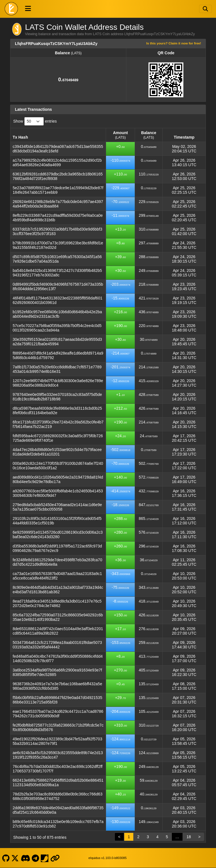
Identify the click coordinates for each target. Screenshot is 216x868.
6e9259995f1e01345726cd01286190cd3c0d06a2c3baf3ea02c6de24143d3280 (58, 535)
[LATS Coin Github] (6, 858)
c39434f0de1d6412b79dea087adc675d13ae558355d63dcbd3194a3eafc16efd (58, 149)
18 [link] (189, 837)
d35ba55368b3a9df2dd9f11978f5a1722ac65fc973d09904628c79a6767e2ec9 (57, 548)
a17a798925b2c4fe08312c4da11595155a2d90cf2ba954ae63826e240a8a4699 (57, 163)
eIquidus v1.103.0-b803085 (108, 858)
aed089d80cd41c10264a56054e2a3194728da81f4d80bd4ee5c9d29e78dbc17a (58, 479)
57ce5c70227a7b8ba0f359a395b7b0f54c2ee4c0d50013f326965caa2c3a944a (57, 328)
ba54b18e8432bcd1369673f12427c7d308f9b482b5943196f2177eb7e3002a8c (57, 273)
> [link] (199, 837)
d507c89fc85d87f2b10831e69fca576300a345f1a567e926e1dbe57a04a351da (57, 259)
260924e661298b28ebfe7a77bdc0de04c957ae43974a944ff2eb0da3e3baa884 (58, 204)
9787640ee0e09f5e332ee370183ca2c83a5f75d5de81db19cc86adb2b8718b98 (57, 397)
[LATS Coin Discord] (25, 858)
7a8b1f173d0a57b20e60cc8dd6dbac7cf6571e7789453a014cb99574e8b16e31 (57, 369)
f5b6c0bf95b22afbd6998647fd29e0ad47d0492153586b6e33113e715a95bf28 (57, 700)
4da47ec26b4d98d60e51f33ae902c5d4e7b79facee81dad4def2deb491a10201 (57, 452)
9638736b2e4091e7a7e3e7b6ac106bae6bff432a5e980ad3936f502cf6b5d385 (57, 686)
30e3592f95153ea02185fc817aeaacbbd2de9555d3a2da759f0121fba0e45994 (57, 342)
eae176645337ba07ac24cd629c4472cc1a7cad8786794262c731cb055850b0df (58, 714)
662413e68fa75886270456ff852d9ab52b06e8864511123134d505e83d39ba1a (58, 783)
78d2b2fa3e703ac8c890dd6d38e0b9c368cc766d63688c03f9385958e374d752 (58, 796)
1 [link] (129, 837)
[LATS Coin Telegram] (36, 858)
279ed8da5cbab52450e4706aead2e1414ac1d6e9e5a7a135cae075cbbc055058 (57, 507)
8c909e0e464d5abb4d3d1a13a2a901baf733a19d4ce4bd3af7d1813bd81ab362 (58, 590)
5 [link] (167, 837)
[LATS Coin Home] (11, 9)
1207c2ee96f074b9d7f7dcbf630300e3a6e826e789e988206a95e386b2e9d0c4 (58, 383)
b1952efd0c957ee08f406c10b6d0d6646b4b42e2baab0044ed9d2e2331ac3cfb (57, 314)
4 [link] (157, 837)
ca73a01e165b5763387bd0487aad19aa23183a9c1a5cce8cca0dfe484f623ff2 (57, 576)
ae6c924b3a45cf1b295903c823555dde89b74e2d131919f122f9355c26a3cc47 (58, 755)
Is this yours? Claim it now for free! (174, 43)
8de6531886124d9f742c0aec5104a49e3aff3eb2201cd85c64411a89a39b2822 (58, 631)
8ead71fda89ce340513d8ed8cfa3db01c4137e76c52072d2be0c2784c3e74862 (57, 603)
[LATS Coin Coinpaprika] (45, 858)
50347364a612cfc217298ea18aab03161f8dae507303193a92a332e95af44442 (57, 645)
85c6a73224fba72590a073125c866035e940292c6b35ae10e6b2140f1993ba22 (58, 617)
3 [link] (148, 837)
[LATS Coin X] (15, 858)
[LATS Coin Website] (55, 858)
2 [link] (138, 837)
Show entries (35, 121)
